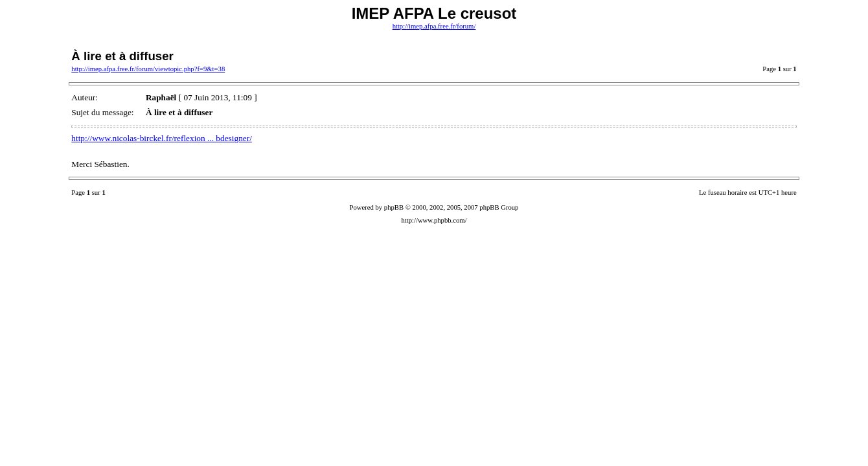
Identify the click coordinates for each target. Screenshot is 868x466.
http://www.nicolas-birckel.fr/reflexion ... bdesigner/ (162, 138)
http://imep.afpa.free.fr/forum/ (434, 26)
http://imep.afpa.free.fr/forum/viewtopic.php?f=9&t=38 (148, 69)
